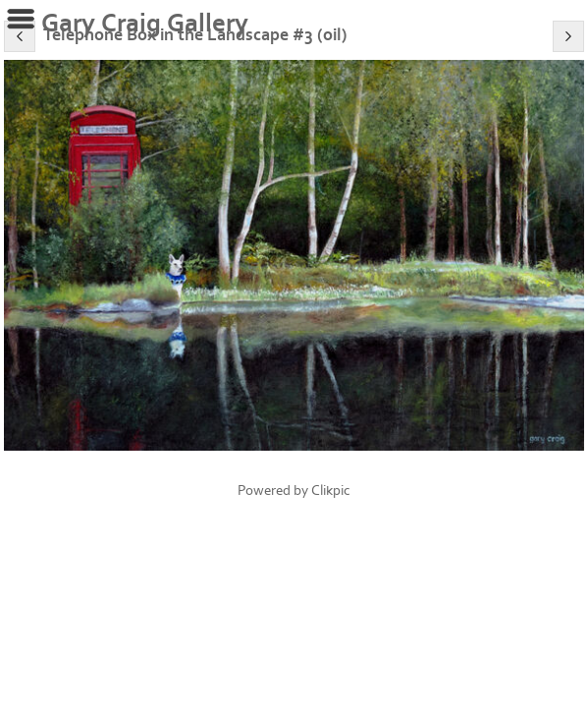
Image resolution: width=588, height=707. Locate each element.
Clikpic (331, 490)
